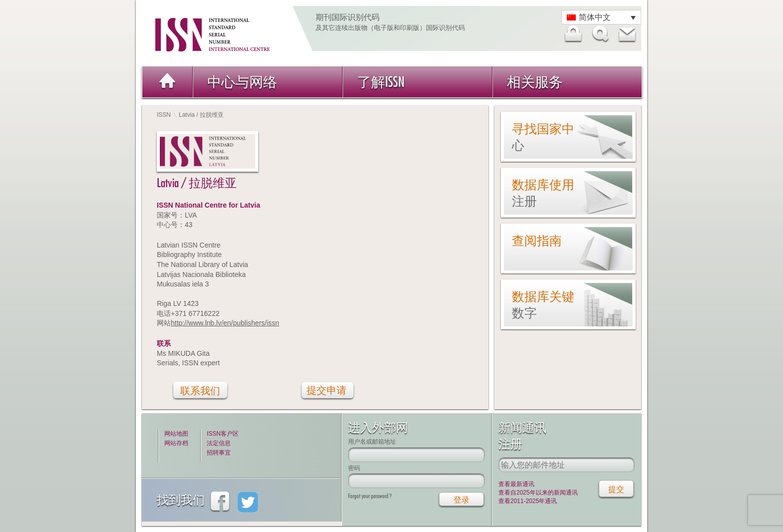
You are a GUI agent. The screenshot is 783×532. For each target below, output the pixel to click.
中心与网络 (242, 82)
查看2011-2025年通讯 (528, 501)
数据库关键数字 (543, 305)
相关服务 (535, 82)
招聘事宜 (219, 453)
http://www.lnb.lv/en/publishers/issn (225, 323)
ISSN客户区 (223, 434)
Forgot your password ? (370, 496)
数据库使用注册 (543, 193)
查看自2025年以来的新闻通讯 (538, 493)
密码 (354, 468)
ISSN (164, 115)
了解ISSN (381, 82)
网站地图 (176, 434)
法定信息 (219, 443)
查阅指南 (537, 241)
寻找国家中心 (543, 137)
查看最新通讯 (516, 484)
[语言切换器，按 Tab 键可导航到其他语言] (601, 17)
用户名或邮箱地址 (372, 441)
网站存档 (176, 443)
